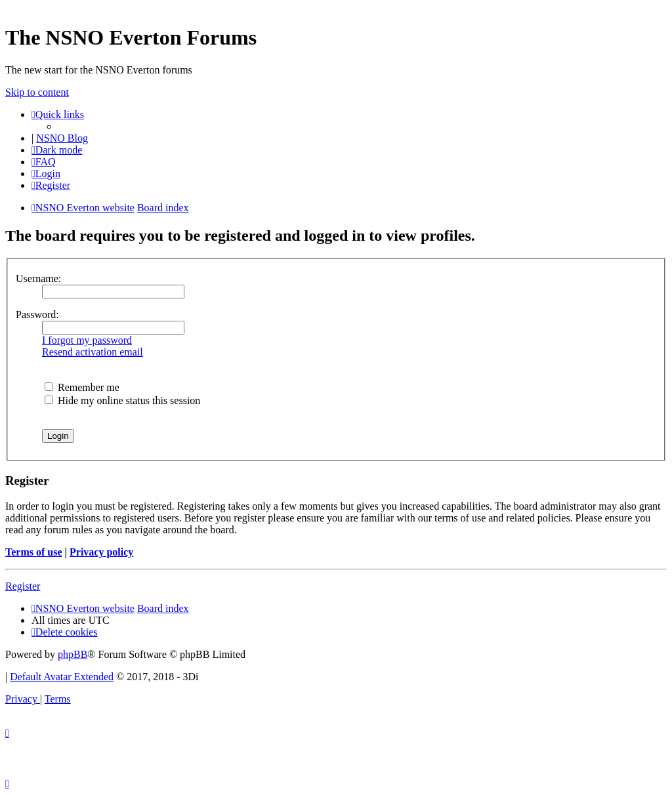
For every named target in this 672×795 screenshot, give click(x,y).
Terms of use (34, 552)
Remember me (82, 387)
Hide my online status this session (122, 400)
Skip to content (37, 92)
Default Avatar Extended (62, 677)
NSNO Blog (62, 138)
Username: (38, 278)
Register (23, 586)
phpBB (73, 654)
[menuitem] (44, 162)
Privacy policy (101, 552)
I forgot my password (87, 340)
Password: (37, 315)
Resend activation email (93, 352)
